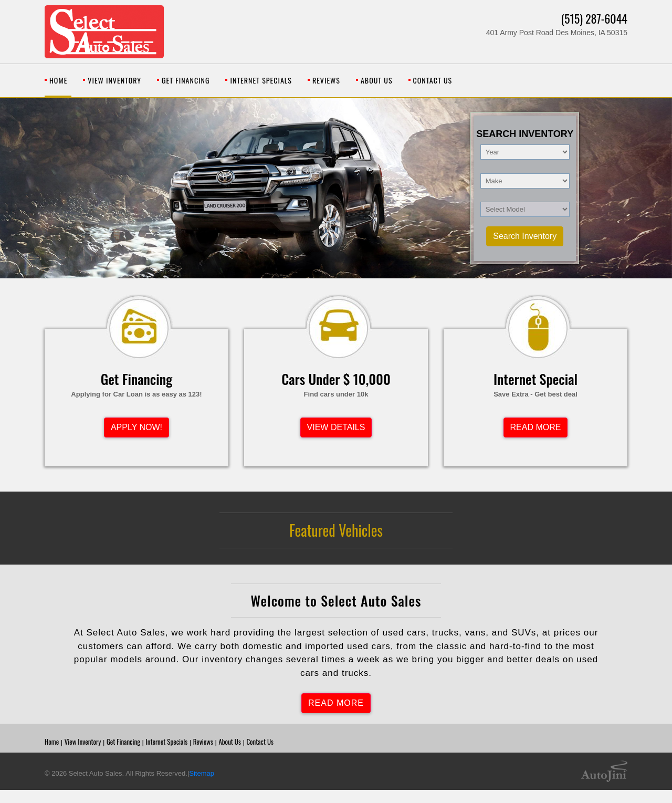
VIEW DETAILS (336, 427)
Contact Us (260, 742)
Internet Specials (166, 742)
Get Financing (123, 742)
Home (52, 742)
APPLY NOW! (136, 427)
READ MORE (536, 427)
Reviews (203, 742)
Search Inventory (525, 236)
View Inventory (83, 742)
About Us (229, 742)
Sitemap (202, 773)
